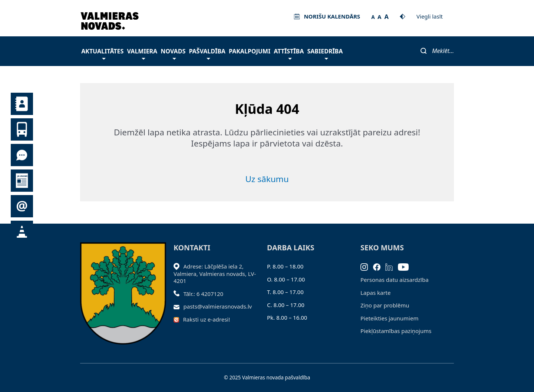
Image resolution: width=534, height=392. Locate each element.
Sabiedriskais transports (22, 129)
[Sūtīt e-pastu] (179, 306)
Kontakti (22, 104)
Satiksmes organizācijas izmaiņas (22, 232)
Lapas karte (376, 293)
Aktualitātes (102, 53)
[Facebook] (379, 266)
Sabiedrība (325, 53)
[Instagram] (367, 266)
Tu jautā (22, 155)
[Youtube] (406, 266)
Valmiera (142, 53)
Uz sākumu (267, 179)
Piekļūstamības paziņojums (396, 331)
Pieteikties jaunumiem (22, 206)
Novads (173, 53)
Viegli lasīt (430, 16)
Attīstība (289, 53)
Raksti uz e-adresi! (207, 319)
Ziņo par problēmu (385, 305)
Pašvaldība (207, 53)
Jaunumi (22, 181)
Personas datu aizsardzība (395, 280)
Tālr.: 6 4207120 (204, 294)
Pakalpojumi (250, 51)
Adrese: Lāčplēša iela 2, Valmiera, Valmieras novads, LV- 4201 (215, 274)
